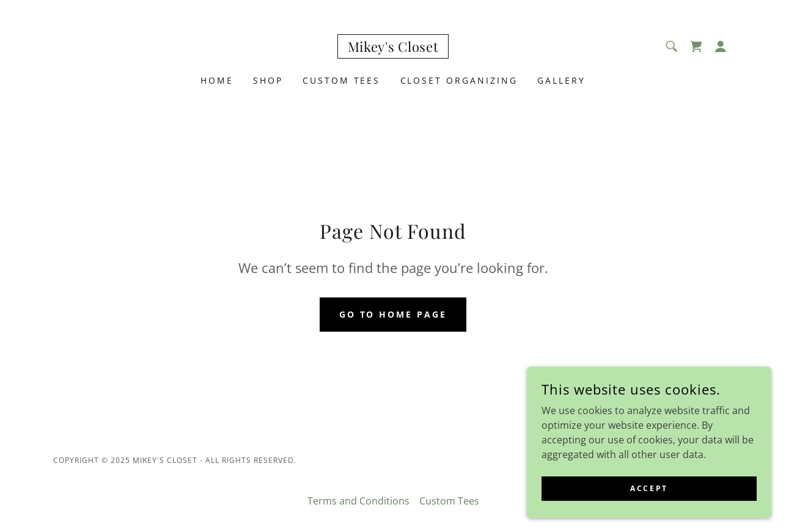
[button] (721, 46)
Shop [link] (268, 80)
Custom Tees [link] (342, 80)
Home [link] (217, 80)
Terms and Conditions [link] (358, 501)
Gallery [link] (561, 80)
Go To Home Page (393, 314)
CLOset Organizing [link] (459, 80)
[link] (393, 48)
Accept (649, 488)
